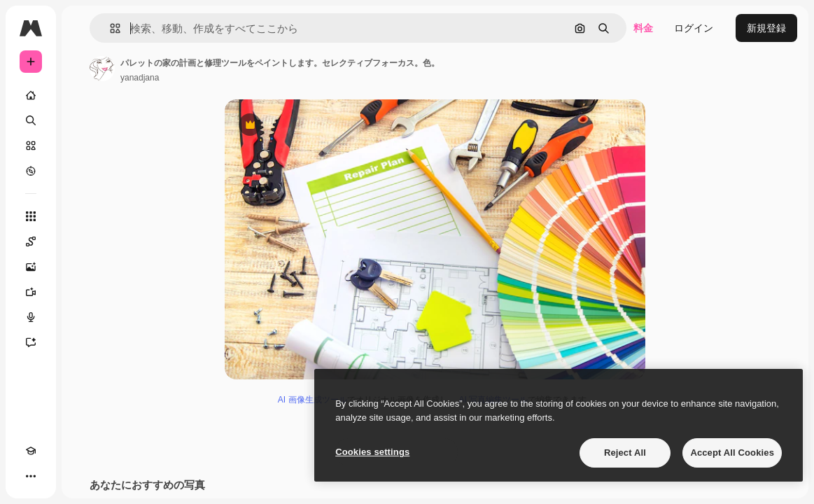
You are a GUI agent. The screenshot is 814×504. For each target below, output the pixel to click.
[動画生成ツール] (31, 292)
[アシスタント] (31, 342)
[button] (110, 28)
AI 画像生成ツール (313, 400)
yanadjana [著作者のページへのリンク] (140, 78)
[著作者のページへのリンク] (102, 69)
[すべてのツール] (31, 216)
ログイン (694, 28)
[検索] (31, 120)
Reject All (625, 453)
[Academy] (31, 451)
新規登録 (766, 28)
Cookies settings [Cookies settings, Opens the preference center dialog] (372, 452)
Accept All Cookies (732, 453)
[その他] (31, 476)
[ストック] (31, 146)
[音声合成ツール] (31, 317)
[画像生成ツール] (31, 267)
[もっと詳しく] (31, 171)
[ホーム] (31, 95)
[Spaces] (31, 241)
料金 (643, 28)
